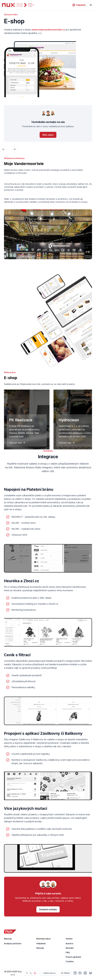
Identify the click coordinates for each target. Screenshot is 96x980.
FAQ (68, 952)
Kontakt (70, 948)
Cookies (70, 961)
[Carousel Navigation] (48, 149)
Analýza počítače (13, 943)
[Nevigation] (91, 5)
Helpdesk (41, 943)
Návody (40, 948)
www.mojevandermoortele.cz (48, 30)
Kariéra (69, 943)
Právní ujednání (73, 957)
